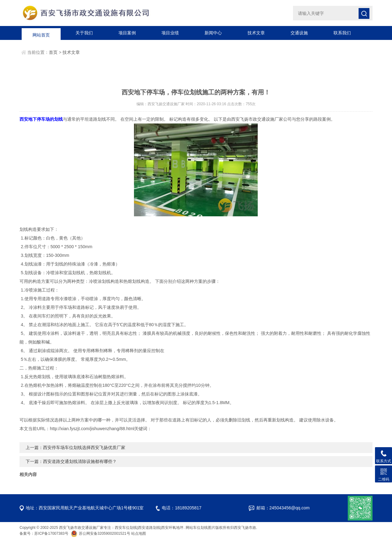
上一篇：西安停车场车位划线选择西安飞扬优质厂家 (75, 447)
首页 (53, 52)
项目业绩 (170, 33)
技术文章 (256, 33)
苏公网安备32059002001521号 (101, 534)
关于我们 (84, 33)
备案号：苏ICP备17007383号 (44, 534)
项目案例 (127, 33)
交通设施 (299, 33)
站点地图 (139, 534)
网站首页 (41, 33)
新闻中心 (213, 33)
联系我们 (342, 33)
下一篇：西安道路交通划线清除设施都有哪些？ (71, 461)
